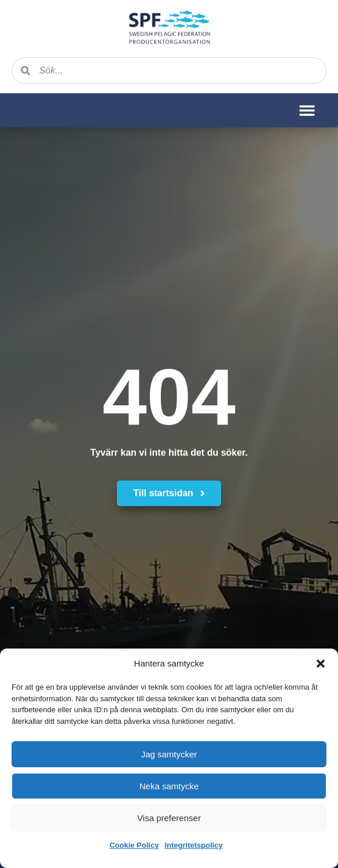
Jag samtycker (169, 754)
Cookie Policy (134, 845)
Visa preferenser (169, 818)
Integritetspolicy (193, 845)
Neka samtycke (169, 786)
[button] (321, 664)
